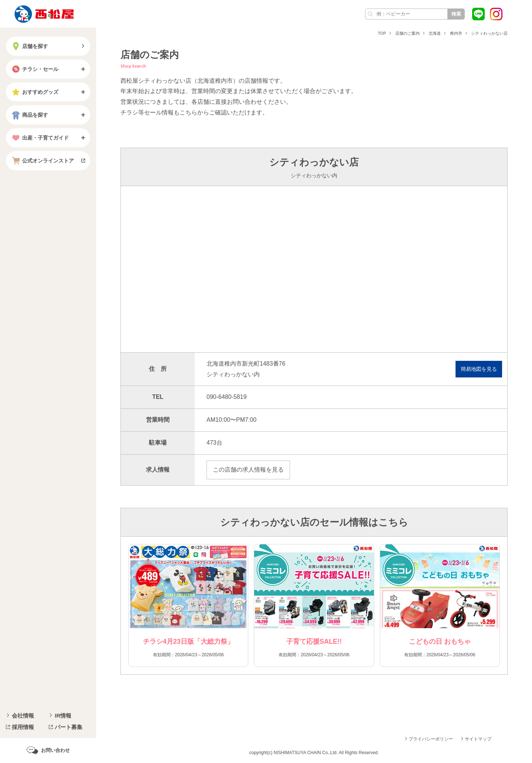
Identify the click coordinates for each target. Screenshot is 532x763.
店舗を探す (29, 46)
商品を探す (29, 115)
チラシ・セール (34, 69)
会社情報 (23, 716)
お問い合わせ (55, 750)
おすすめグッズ (34, 92)
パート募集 (69, 727)
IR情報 (63, 716)
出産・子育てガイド (40, 138)
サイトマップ (478, 739)
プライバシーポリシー (431, 739)
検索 (456, 14)
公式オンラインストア (42, 161)
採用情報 (23, 727)
